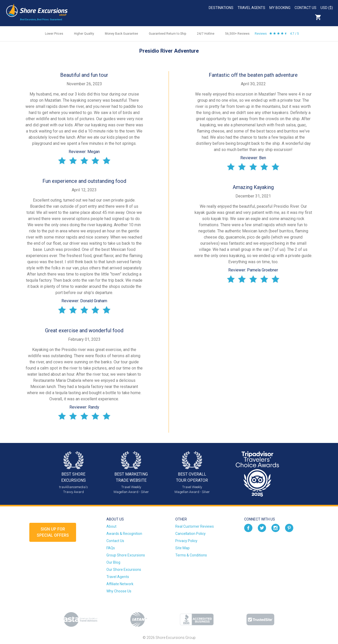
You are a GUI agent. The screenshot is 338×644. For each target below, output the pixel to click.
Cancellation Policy (190, 534)
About (111, 526)
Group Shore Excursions (126, 555)
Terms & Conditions (191, 555)
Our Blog (113, 562)
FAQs (111, 548)
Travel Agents (251, 8)
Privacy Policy (186, 541)
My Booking (280, 8)
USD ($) (327, 8)
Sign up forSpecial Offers (53, 532)
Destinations (221, 8)
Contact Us (305, 8)
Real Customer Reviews (195, 526)
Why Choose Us (119, 591)
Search (329, 17)
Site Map (182, 548)
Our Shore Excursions (124, 570)
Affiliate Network (120, 584)
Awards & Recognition (124, 534)
